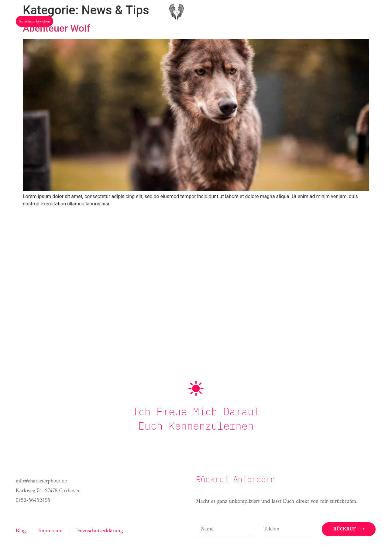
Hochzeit (171, 37)
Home (103, 37)
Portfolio (210, 37)
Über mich (134, 37)
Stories (247, 37)
